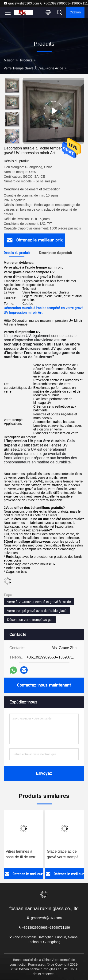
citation (75, 12)
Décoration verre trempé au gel (30, 620)
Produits (26, 60)
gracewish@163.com (21, 3)
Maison (9, 60)
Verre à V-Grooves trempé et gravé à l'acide (39, 602)
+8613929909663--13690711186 (44, 927)
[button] (13, 142)
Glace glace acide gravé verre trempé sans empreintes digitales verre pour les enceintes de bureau (63, 855)
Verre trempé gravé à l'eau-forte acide (33, 68)
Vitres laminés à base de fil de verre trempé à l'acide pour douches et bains (23, 855)
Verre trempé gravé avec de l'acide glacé (37, 611)
